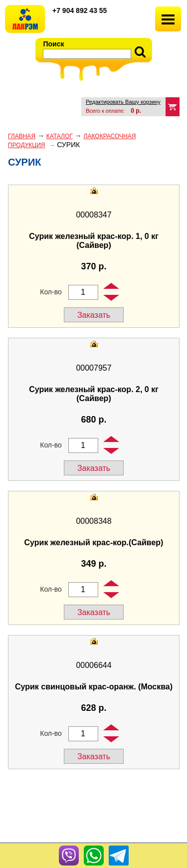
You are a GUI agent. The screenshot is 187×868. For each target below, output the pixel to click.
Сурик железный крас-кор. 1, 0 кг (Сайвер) (94, 241)
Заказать (94, 315)
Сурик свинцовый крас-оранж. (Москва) (94, 687)
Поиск (54, 44)
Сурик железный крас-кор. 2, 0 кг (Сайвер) (94, 394)
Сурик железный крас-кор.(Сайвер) (94, 542)
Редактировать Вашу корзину (123, 102)
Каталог (60, 136)
